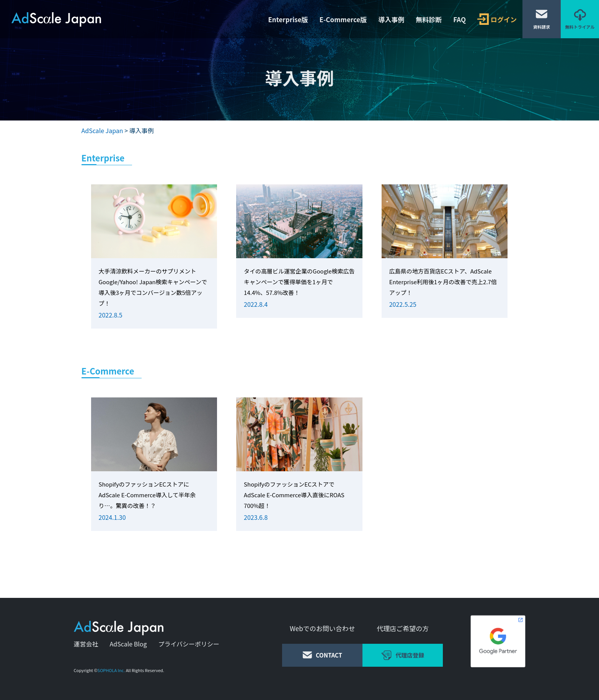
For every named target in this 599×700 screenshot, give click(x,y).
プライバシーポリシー (189, 644)
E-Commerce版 (343, 19)
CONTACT (322, 655)
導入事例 (391, 19)
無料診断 (429, 19)
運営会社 (86, 644)
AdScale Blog (128, 644)
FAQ (459, 19)
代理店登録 (403, 655)
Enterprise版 (288, 19)
